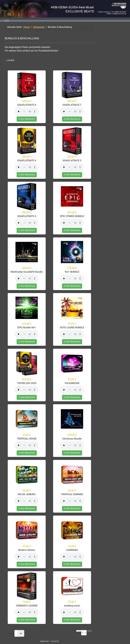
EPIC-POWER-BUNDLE (72, 216)
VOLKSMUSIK (72, 383)
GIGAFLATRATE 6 (27, 161)
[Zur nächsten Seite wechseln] (88, 631)
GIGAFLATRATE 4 (27, 216)
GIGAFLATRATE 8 (27, 105)
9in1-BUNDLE (72, 272)
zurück (11, 60)
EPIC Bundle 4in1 (27, 328)
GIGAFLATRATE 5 (72, 161)
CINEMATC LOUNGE (27, 606)
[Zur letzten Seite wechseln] (90, 631)
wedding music (72, 606)
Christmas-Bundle (72, 439)
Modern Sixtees (27, 550)
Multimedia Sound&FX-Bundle (27, 272)
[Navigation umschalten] (7, 21)
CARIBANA (72, 550)
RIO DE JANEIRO (27, 494)
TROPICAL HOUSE (27, 439)
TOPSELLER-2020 (27, 383)
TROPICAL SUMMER (72, 494)
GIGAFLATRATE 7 (72, 105)
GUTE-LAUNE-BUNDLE (72, 328)
